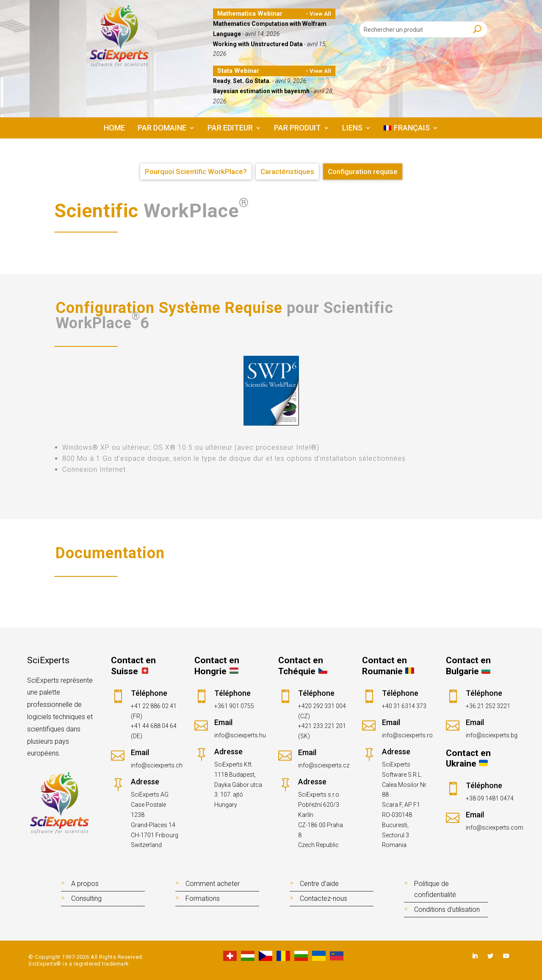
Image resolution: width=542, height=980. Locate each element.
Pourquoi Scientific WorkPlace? (196, 172)
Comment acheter (213, 884)
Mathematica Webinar (250, 14)
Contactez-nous (324, 898)
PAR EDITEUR (230, 129)
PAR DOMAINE (162, 129)
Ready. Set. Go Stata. (242, 81)
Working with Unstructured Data (258, 44)
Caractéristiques (287, 172)
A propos (85, 884)
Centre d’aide (319, 884)
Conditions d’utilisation (447, 909)
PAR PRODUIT (297, 129)
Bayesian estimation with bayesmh (261, 91)
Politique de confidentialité (435, 889)
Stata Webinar (238, 71)
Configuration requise (363, 172)
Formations (203, 898)
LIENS (352, 129)
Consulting (86, 898)
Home (114, 129)
